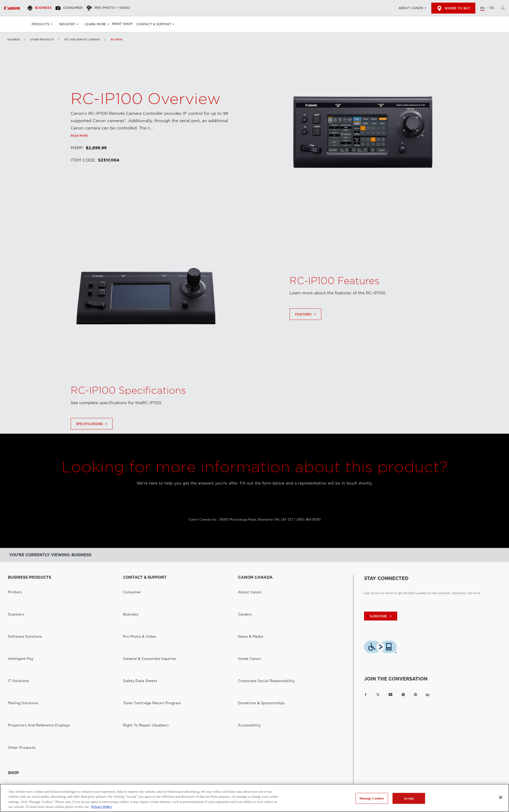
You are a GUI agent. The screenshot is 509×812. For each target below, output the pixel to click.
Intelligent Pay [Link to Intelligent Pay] (17, 607)
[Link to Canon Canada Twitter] (378, 695)
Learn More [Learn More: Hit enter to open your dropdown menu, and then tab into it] (95, 24)
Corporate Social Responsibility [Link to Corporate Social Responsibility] (259, 614)
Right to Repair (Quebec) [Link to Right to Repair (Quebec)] (140, 629)
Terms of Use (115, 730)
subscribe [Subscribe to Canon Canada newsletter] (381, 616)
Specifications (92, 447)
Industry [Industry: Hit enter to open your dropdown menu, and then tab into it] (67, 24)
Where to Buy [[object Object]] (453, 8)
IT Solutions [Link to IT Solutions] (16, 614)
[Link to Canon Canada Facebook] (366, 695)
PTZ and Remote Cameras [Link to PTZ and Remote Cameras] (82, 40)
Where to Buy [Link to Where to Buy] (17, 684)
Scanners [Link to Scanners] (14, 592)
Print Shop (125, 24)
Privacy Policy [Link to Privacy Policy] (88, 730)
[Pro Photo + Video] (117, 8)
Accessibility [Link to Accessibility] (246, 629)
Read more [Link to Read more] (79, 159)
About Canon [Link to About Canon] (247, 585)
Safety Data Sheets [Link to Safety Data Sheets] (136, 614)
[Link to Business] (12, 8)
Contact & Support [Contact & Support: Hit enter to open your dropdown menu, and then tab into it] (159, 24)
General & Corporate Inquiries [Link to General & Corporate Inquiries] (143, 607)
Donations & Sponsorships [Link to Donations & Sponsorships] (255, 622)
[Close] (501, 797)
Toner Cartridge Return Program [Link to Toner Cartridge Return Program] (145, 622)
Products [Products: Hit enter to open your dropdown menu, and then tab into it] (40, 24)
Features (306, 338)
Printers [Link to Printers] (13, 585)
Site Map (139, 730)
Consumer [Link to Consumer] (130, 585)
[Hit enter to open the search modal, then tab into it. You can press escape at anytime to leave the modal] (502, 8)
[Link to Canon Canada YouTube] (391, 695)
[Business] (44, 8)
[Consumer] (76, 8)
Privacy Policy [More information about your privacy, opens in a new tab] (102, 807)
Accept (409, 798)
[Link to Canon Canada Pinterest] (415, 695)
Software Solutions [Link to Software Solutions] (21, 600)
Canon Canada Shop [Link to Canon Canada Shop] (22, 677)
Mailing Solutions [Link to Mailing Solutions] (19, 622)
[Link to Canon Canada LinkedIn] (428, 695)
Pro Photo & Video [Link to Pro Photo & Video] (136, 600)
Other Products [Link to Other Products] (42, 40)
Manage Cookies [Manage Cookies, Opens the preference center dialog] (372, 798)
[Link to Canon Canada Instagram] (403, 695)
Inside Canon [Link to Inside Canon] (247, 607)
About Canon (411, 8)
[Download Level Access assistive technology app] (380, 648)
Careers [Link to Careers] (243, 592)
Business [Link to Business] (14, 40)
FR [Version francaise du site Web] (492, 8)
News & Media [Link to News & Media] (247, 600)
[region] (255, 798)
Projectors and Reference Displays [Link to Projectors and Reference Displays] (31, 629)
